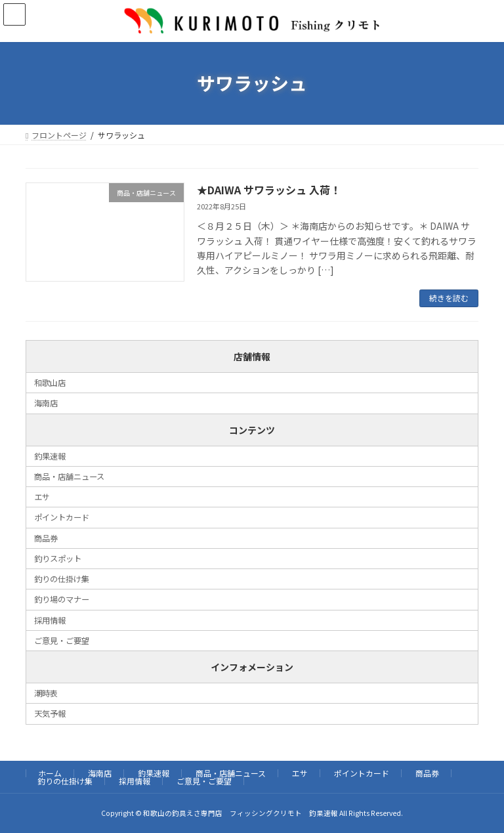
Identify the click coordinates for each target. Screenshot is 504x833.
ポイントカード (62, 517)
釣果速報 (50, 456)
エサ (42, 497)
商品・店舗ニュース (69, 477)
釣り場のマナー (62, 599)
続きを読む (449, 298)
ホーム (50, 773)
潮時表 (46, 693)
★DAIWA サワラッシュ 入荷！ (269, 190)
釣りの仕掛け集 (62, 579)
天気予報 (50, 714)
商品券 (46, 538)
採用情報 (50, 620)
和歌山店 (50, 383)
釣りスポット (58, 559)
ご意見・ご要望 (62, 641)
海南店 (46, 403)
